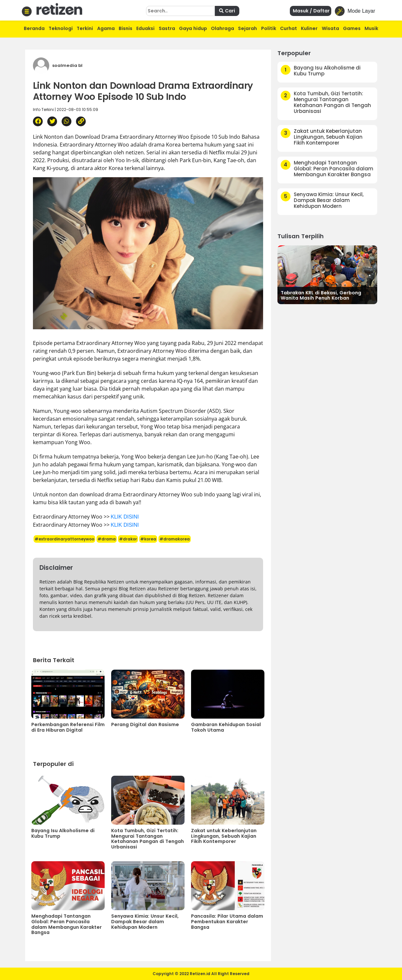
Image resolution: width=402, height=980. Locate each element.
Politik (269, 28)
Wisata (330, 28)
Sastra (167, 28)
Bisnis (126, 28)
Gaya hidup (193, 28)
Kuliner (309, 28)
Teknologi (61, 28)
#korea (148, 539)
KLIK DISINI (125, 517)
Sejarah (247, 28)
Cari (227, 11)
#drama (107, 539)
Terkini (85, 28)
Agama (106, 28)
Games (352, 28)
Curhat (289, 28)
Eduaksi (145, 28)
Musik (371, 28)
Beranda (34, 28)
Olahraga (223, 28)
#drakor (128, 539)
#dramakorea (175, 539)
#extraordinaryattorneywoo (64, 539)
